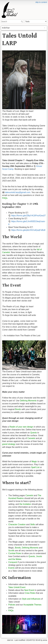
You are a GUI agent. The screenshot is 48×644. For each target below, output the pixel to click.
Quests (34, 433)
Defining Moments (28, 401)
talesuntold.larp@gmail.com (18, 192)
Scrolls (11, 551)
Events (11, 568)
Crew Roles (30, 593)
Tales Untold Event (17, 587)
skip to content (41, 2)
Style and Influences (31, 599)
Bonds (18, 409)
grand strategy (9, 444)
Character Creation (17, 524)
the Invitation (25, 504)
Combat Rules (15, 553)
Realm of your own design (21, 427)
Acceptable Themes (32, 605)
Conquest (13, 562)
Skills (33, 524)
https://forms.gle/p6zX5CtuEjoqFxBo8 (28, 230)
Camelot (31, 438)
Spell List (35, 467)
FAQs (5, 198)
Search (22, 22)
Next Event (29, 590)
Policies (12, 605)
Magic (34, 461)
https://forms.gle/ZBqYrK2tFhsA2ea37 (28, 216)
